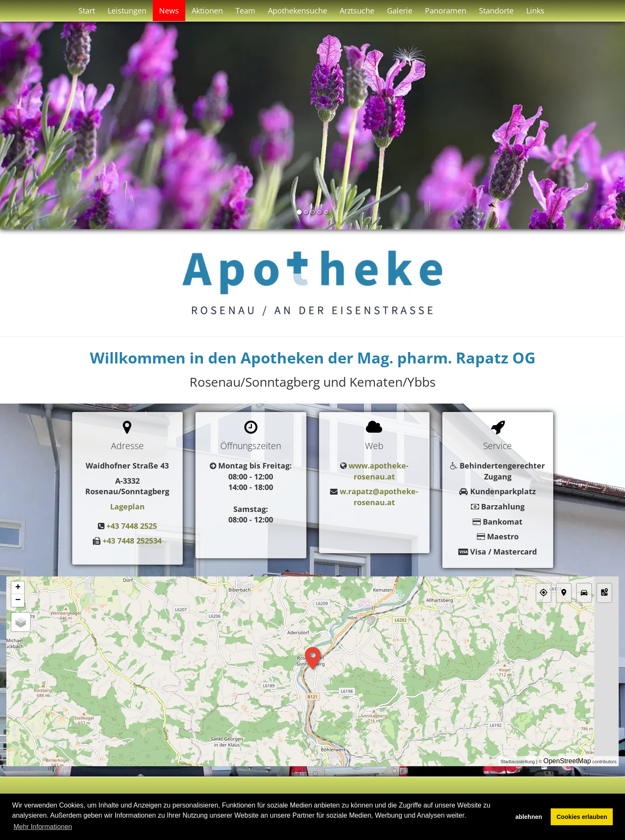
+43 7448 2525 (132, 526)
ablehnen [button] (529, 817)
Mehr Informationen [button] (43, 827)
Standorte (496, 11)
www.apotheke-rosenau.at (379, 471)
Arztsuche (357, 11)
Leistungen (127, 11)
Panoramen (446, 11)
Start (87, 11)
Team (245, 11)
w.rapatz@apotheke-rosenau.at (379, 497)
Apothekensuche (298, 11)
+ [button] (18, 588)
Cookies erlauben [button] (582, 817)
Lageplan (127, 506)
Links (535, 11)
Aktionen (207, 11)
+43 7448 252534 (132, 541)
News (169, 11)
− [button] (18, 600)
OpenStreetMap (567, 761)
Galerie (400, 11)
